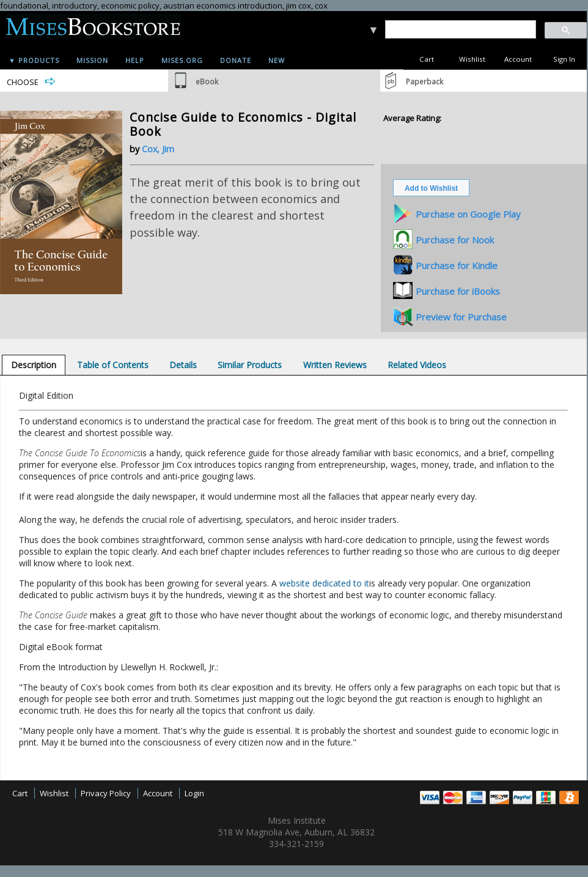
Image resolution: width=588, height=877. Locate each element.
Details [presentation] (183, 365)
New (277, 60)
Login (194, 793)
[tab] (34, 365)
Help (135, 60)
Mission (92, 60)
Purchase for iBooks (458, 291)
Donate (236, 60)
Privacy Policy (106, 793)
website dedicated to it (324, 583)
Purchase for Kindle (457, 265)
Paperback (424, 82)
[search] (460, 30)
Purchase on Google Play (468, 214)
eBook (207, 82)
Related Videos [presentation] (417, 365)
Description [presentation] (34, 365)
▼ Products (34, 60)
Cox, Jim (158, 149)
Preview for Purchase (461, 317)
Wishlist (472, 59)
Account (518, 59)
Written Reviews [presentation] (335, 365)
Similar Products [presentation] (250, 365)
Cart (427, 59)
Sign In (564, 59)
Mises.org (182, 60)
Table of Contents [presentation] (113, 365)
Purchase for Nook (455, 240)
